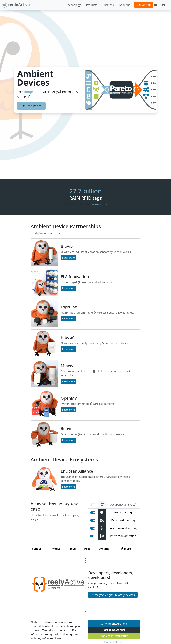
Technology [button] (74, 5)
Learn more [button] (69, 258)
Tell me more (31, 106)
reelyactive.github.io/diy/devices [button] (113, 595)
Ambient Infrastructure (114, 636)
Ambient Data (99, 205)
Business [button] (108, 5)
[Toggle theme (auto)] (157, 5)
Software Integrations (114, 624)
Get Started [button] (144, 5)
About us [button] (125, 5)
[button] (165, 5)
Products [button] (92, 5)
